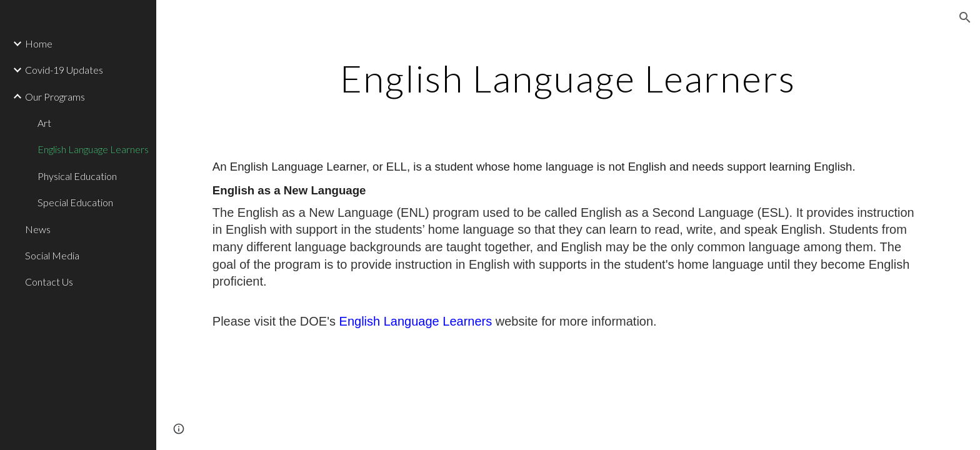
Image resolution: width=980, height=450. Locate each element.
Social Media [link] (52, 255)
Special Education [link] (75, 202)
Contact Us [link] (49, 282)
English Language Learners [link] (93, 149)
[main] (568, 78)
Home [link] (39, 43)
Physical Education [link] (77, 176)
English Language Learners (417, 321)
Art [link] (44, 123)
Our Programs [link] (55, 97)
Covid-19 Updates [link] (64, 70)
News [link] (38, 229)
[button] (965, 17)
